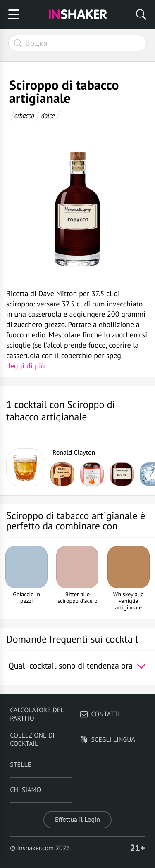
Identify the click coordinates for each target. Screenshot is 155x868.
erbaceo (24, 115)
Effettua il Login (77, 820)
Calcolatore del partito (37, 714)
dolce (48, 115)
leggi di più (27, 366)
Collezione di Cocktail (32, 740)
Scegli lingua (107, 740)
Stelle (20, 765)
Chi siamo (25, 790)
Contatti (100, 714)
